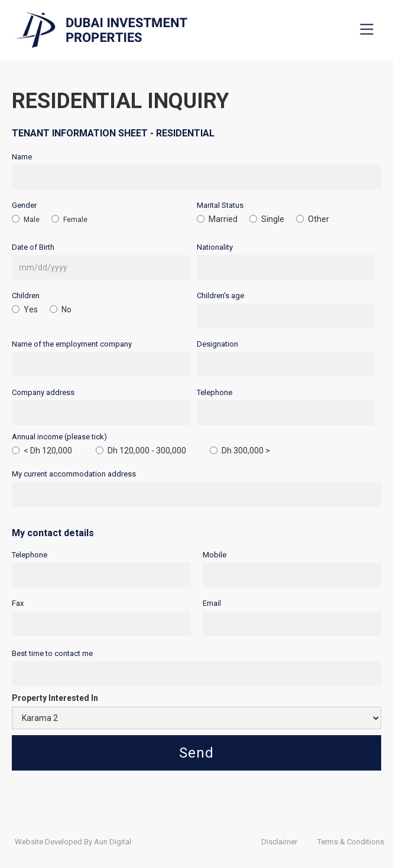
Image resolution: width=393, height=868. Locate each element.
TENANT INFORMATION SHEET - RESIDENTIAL (113, 133)
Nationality (215, 247)
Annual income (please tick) (59, 437)
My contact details (53, 533)
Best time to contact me (52, 653)
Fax (18, 603)
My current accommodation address (74, 474)
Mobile (215, 555)
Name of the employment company (72, 344)
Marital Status (220, 205)
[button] (367, 29)
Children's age (220, 296)
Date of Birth (33, 247)
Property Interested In (55, 698)
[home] (98, 30)
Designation (217, 344)
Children (26, 296)
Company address (43, 392)
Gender (24, 205)
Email (212, 603)
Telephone (215, 392)
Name (22, 157)
